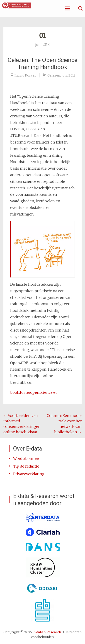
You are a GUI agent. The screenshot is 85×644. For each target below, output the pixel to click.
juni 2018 (68, 75)
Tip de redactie (26, 466)
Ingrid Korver (25, 75)
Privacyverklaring (29, 474)
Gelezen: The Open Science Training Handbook (42, 63)
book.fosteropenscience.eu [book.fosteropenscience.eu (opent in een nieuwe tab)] (34, 392)
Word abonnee (26, 458)
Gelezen (54, 75)
